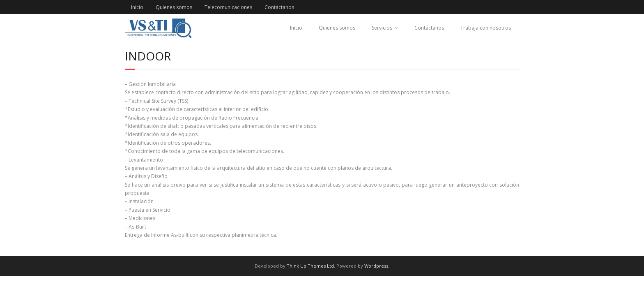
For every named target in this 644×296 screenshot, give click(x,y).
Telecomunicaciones (228, 7)
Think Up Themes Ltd (310, 266)
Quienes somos (174, 7)
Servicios (382, 28)
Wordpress (376, 266)
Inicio (137, 7)
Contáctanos (279, 7)
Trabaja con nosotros (486, 28)
